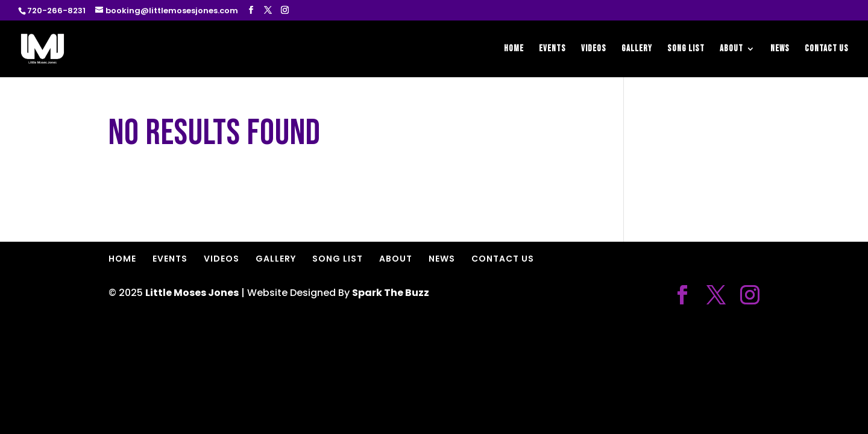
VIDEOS (594, 49)
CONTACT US (827, 49)
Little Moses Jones (192, 293)
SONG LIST (686, 49)
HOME (514, 49)
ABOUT (731, 49)
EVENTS (552, 49)
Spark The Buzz (391, 293)
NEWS (780, 49)
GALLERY (637, 49)
